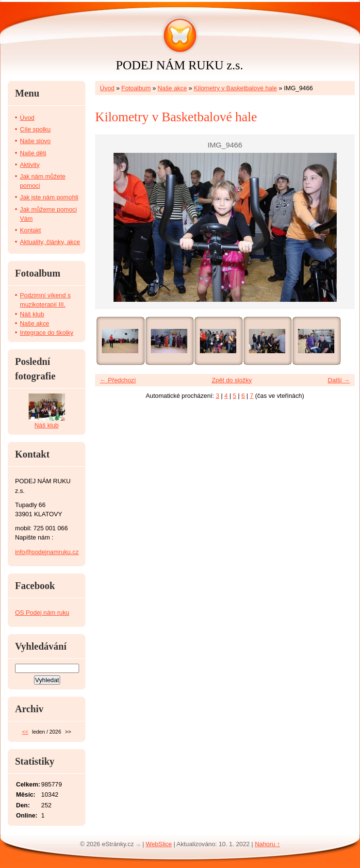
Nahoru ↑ (267, 844)
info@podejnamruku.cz (47, 552)
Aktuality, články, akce (50, 242)
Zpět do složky (232, 380)
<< (25, 732)
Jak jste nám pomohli (49, 197)
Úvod (107, 88)
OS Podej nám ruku (42, 613)
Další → (339, 380)
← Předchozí (118, 380)
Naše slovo (35, 141)
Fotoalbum (136, 88)
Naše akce (172, 88)
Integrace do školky (47, 333)
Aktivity (30, 165)
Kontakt (30, 230)
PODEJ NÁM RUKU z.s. (180, 65)
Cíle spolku (35, 129)
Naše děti (33, 153)
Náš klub (32, 314)
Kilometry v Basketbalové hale (236, 88)
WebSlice (159, 844)
